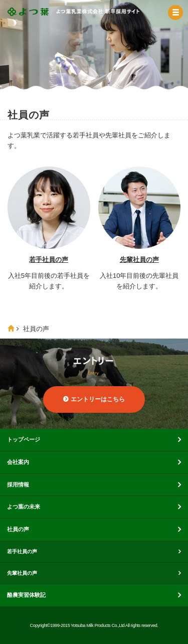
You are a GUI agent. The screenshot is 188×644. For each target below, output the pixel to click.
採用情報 (18, 485)
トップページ (24, 439)
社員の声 (18, 529)
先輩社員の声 (139, 260)
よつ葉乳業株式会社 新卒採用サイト (73, 15)
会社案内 (18, 462)
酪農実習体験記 (26, 595)
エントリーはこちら (98, 399)
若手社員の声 (49, 260)
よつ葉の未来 (24, 507)
